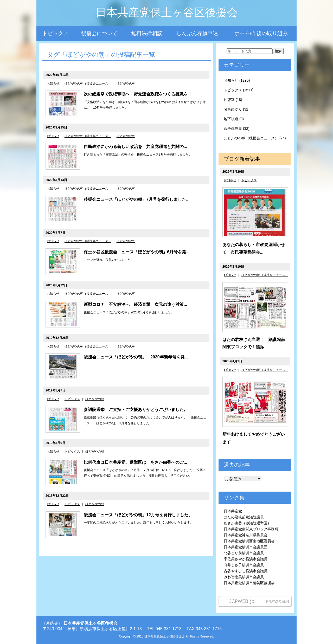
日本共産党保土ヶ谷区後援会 (167, 12)
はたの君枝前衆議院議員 (244, 517)
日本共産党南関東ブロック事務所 (251, 529)
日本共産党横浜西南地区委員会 (249, 541)
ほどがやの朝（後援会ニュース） (88, 83)
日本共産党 (233, 511)
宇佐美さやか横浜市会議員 (246, 559)
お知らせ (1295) (237, 80)
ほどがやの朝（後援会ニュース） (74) (255, 138)
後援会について (99, 33)
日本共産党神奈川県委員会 (246, 535)
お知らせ (53, 83)
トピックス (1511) (239, 90)
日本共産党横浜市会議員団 (246, 547)
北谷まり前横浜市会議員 (244, 553)
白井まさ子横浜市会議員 (244, 565)
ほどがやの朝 (126, 83)
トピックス (55, 33)
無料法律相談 (147, 33)
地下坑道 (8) (234, 119)
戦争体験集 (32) (237, 128)
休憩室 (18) (233, 100)
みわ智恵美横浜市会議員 (244, 577)
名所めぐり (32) (237, 109)
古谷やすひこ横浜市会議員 (246, 571)
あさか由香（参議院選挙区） (247, 523)
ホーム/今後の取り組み (261, 33)
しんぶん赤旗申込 (197, 33)
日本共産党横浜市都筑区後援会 (249, 583)
